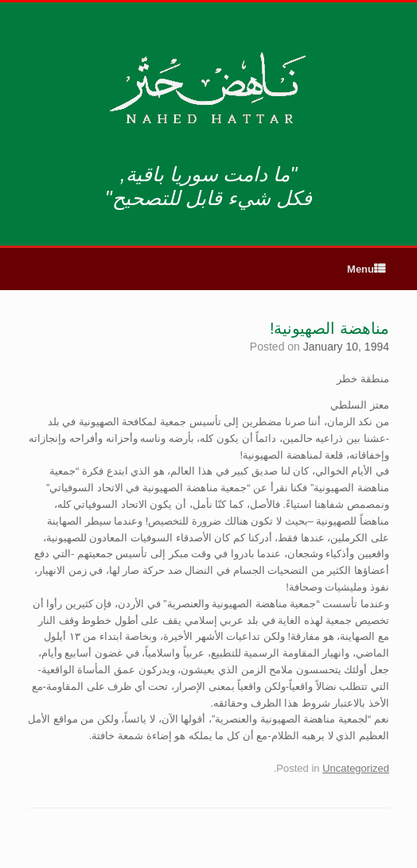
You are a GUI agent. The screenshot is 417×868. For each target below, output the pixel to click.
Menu (366, 269)
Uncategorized (356, 768)
